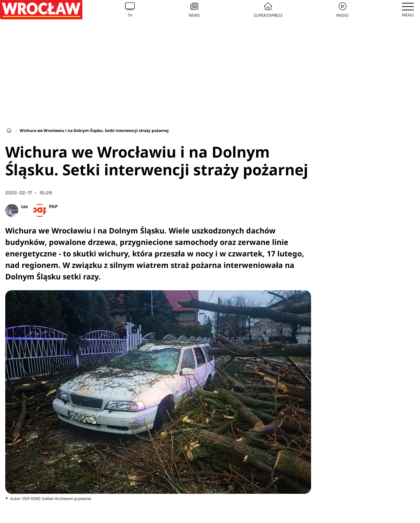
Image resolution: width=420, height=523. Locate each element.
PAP (53, 206)
